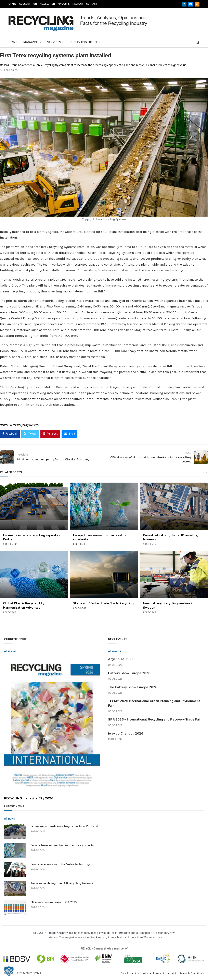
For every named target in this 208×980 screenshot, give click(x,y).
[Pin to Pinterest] (50, 434)
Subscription (28, 4)
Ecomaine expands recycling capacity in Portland (64, 826)
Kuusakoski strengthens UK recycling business (62, 883)
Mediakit (78, 4)
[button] (9, 971)
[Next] (207, 473)
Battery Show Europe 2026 (129, 673)
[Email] (191, 4)
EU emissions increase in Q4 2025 (54, 902)
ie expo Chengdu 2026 (126, 734)
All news (9, 819)
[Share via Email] (69, 434)
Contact (92, 4)
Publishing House (84, 42)
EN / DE (12, 4)
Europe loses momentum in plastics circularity (62, 845)
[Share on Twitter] (30, 434)
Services (54, 42)
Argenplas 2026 (121, 659)
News (13, 42)
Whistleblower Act (153, 973)
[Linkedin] (184, 4)
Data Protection (130, 973)
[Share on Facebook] (10, 434)
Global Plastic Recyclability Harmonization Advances (24, 605)
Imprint (172, 973)
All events (114, 651)
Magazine (64, 4)
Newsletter (47, 4)
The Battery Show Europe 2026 (133, 687)
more (159, 937)
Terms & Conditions (192, 973)
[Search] (197, 42)
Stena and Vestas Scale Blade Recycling (103, 603)
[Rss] (197, 4)
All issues (10, 651)
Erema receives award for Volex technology (61, 864)
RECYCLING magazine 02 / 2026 (29, 798)
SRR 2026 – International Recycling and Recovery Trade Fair (154, 719)
